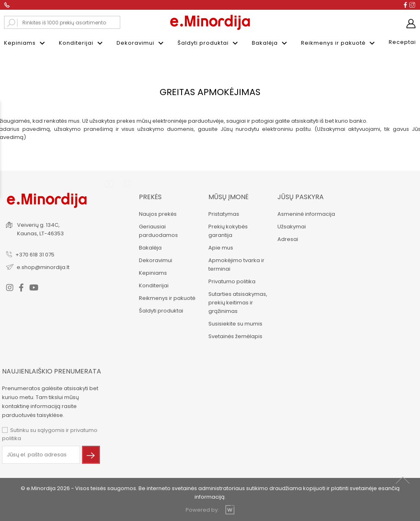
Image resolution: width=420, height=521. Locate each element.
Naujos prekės (157, 214)
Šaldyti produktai (209, 43)
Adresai (287, 239)
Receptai (402, 42)
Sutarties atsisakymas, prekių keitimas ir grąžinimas (237, 303)
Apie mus (220, 248)
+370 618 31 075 (35, 255)
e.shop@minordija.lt (43, 267)
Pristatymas (223, 214)
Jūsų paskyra (300, 197)
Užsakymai (291, 227)
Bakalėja (271, 43)
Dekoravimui (141, 43)
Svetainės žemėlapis (235, 336)
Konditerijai (82, 43)
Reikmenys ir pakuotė (339, 43)
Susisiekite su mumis (235, 324)
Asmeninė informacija (306, 214)
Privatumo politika (232, 281)
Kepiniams (26, 43)
